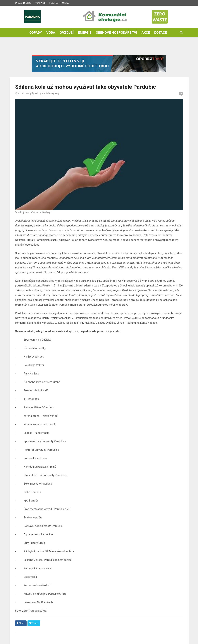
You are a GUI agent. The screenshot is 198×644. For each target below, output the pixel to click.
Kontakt (40, 3)
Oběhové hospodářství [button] (116, 32)
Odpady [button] (36, 32)
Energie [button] (85, 32)
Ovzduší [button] (67, 32)
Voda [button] (51, 32)
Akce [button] (146, 32)
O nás (66, 3)
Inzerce (54, 3)
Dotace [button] (161, 32)
